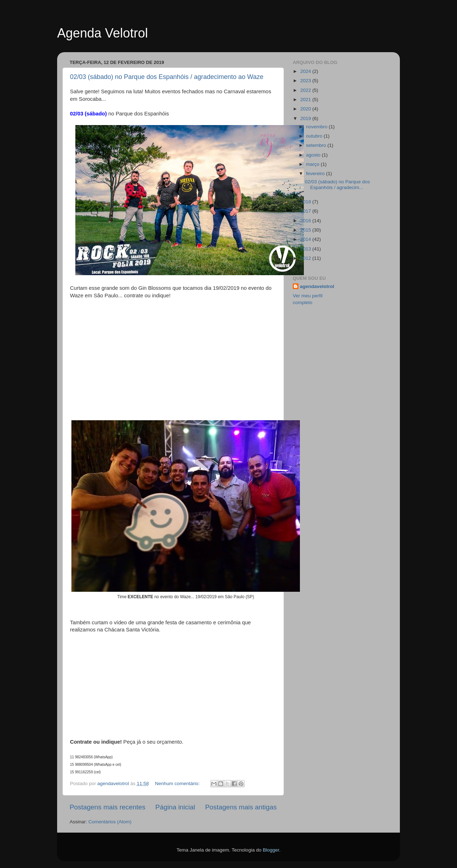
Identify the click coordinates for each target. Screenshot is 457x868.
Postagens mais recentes (107, 807)
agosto (314, 155)
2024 (306, 71)
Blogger (271, 850)
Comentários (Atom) (110, 822)
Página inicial (175, 807)
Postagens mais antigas (241, 807)
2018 (306, 202)
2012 (306, 258)
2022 (306, 90)
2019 (306, 118)
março (313, 164)
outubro (315, 136)
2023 (306, 81)
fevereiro (316, 173)
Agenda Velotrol (102, 33)
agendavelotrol (317, 286)
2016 (306, 221)
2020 (306, 109)
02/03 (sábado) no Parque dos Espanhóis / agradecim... (337, 185)
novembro (317, 127)
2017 (306, 211)
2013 (306, 249)
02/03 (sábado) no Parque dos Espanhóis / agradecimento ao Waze (167, 77)
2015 (306, 230)
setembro (317, 145)
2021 (306, 100)
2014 (306, 239)
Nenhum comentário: (178, 783)
